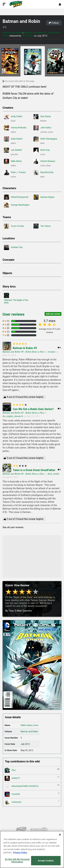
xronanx (51, 352)
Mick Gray (42, 150)
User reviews (13, 314)
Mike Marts (13, 161)
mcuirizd (32, 794)
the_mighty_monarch (13, 416)
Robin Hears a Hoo (29, 725)
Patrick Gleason (44, 161)
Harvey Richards (15, 128)
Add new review (53, 314)
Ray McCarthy (44, 173)
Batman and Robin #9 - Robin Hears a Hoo (23, 352)
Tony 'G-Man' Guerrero (20, 611)
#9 (5, 27)
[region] (32, 849)
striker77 (32, 778)
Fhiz (32, 770)
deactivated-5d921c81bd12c (32, 786)
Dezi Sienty (42, 117)
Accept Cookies (46, 861)
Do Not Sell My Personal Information (17, 861)
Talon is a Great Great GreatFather (34, 470)
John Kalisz (42, 128)
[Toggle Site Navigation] (4, 4)
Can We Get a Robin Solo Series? (33, 409)
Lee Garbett (13, 150)
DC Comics (28, 36)
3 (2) (6, 328)
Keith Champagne (45, 139)
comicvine (32, 802)
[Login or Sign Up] (60, 4)
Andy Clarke (13, 117)
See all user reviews (13, 527)
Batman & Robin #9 (25, 348)
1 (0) (6, 335)
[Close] (60, 835)
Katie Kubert (13, 139)
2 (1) (6, 332)
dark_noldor (54, 474)
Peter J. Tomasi (15, 173)
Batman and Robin (21, 21)
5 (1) (6, 321)
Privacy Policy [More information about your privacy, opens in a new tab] (20, 852)
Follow (54, 23)
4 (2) (6, 325)
